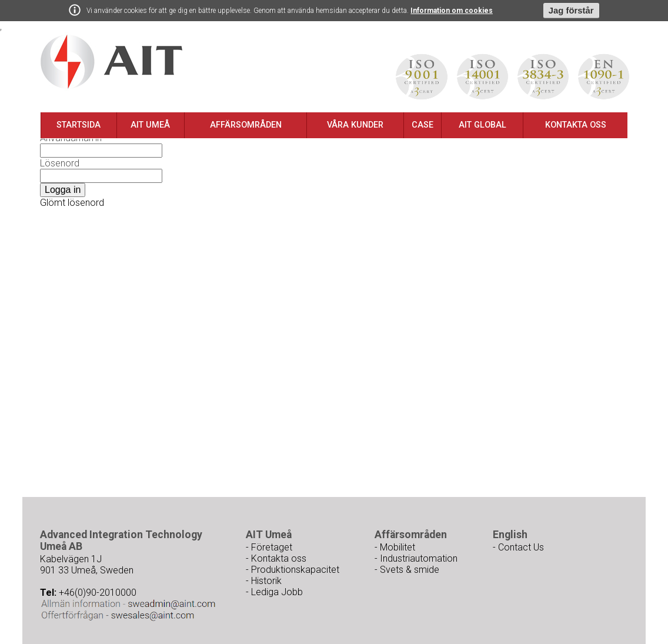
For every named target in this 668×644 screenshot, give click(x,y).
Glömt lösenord (72, 203)
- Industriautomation (416, 558)
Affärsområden (246, 125)
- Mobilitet (395, 547)
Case (422, 125)
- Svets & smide (407, 570)
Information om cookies (452, 11)
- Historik (264, 581)
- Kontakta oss (276, 558)
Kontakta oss (576, 125)
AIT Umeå (150, 125)
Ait (112, 62)
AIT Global (482, 125)
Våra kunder (355, 125)
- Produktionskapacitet (293, 570)
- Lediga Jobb (274, 592)
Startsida (79, 125)
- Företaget (269, 547)
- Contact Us (518, 547)
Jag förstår (571, 11)
